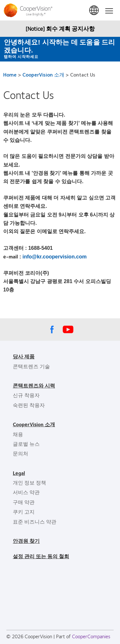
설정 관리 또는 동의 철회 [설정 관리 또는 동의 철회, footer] (41, 556)
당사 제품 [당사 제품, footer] (24, 356)
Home (10, 74)
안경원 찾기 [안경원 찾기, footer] (26, 541)
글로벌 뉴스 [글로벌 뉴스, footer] (26, 444)
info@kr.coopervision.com (55, 257)
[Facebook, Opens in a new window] (52, 331)
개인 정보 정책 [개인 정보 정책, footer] (29, 482)
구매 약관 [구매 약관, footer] (24, 502)
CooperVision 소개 (43, 74)
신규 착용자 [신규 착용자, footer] (26, 395)
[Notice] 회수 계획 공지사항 (60, 29)
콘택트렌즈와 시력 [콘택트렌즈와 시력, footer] (34, 385)
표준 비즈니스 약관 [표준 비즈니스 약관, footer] (35, 522)
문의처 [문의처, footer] (20, 453)
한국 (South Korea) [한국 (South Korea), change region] (94, 11)
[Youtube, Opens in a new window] (68, 331)
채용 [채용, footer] (18, 434)
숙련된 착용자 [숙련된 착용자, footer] (29, 405)
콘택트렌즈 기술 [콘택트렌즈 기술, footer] (31, 366)
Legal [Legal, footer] (19, 473)
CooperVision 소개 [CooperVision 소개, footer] (34, 424)
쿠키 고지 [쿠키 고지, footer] (24, 512)
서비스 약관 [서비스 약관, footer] (26, 492)
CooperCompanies (91, 636)
